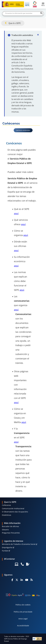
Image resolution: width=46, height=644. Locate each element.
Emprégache (7, 547)
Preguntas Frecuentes (11, 533)
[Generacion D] (23, 595)
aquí (16, 213)
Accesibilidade (23, 626)
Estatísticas (7, 515)
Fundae (5, 551)
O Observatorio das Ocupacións (15, 512)
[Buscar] (23, 13)
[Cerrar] (38, 35)
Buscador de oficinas (10, 526)
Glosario (5, 530)
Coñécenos (6, 505)
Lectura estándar (23, 130)
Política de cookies (23, 605)
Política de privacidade (23, 612)
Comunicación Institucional (13, 508)
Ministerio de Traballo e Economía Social (19, 544)
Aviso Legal (23, 619)
